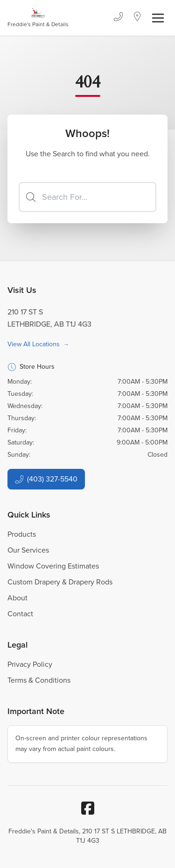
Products (22, 534)
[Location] (137, 18)
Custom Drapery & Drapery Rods (60, 582)
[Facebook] (88, 808)
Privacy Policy (30, 664)
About (17, 598)
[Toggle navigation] (158, 18)
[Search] (87, 197)
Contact (20, 614)
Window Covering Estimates (53, 566)
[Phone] (118, 18)
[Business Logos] (38, 18)
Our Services (28, 550)
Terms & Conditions (39, 680)
